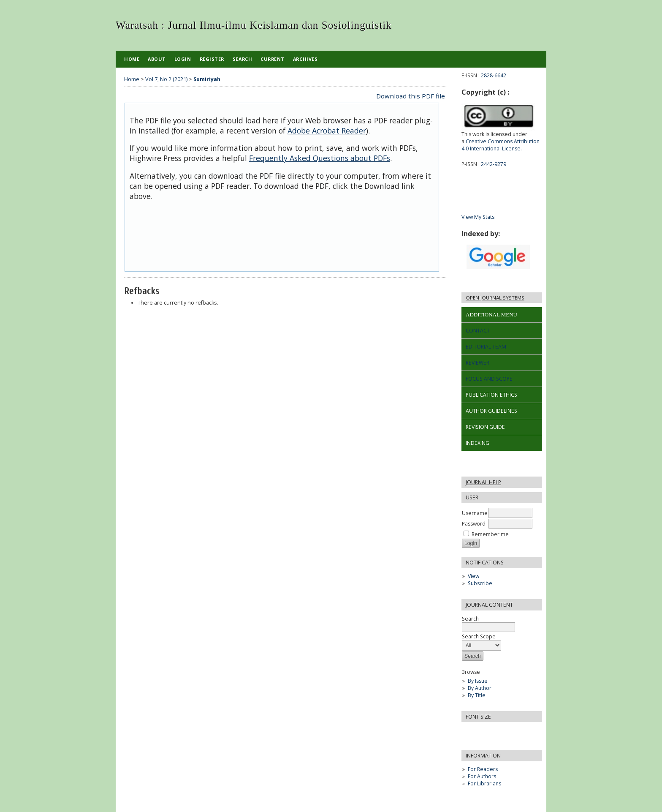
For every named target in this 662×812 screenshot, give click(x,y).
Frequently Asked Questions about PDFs (320, 158)
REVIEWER (478, 363)
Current (273, 59)
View (473, 576)
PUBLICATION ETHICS (491, 395)
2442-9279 (494, 164)
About (157, 59)
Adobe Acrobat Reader (327, 131)
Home (132, 59)
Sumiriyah (207, 79)
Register (212, 59)
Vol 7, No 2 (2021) (166, 79)
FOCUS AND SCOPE (489, 379)
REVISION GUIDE (485, 427)
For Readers (483, 769)
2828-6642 (494, 75)
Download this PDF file (411, 96)
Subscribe (480, 583)
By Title (477, 695)
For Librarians (484, 783)
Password (474, 524)
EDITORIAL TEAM (486, 347)
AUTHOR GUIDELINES (491, 411)
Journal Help (483, 482)
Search (488, 623)
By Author (480, 688)
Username (475, 513)
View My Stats (478, 217)
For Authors (482, 776)
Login (183, 59)
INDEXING (478, 443)
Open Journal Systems (495, 298)
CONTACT (478, 331)
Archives (305, 59)
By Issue (478, 681)
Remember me (490, 534)
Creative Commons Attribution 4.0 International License (501, 145)
